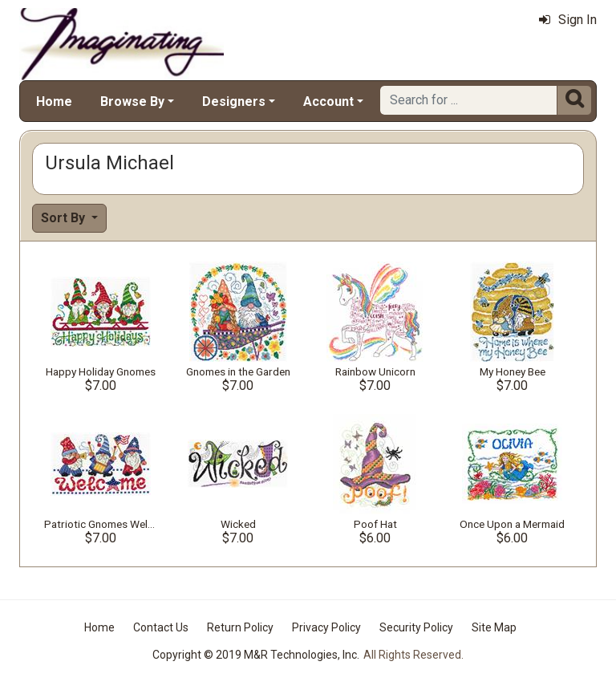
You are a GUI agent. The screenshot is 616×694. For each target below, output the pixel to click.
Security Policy (416, 627)
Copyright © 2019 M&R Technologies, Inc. (256, 655)
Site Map (494, 627)
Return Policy (240, 627)
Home (54, 101)
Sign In (568, 20)
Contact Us (161, 627)
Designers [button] (234, 101)
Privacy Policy (326, 627)
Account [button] (328, 101)
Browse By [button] (132, 101)
